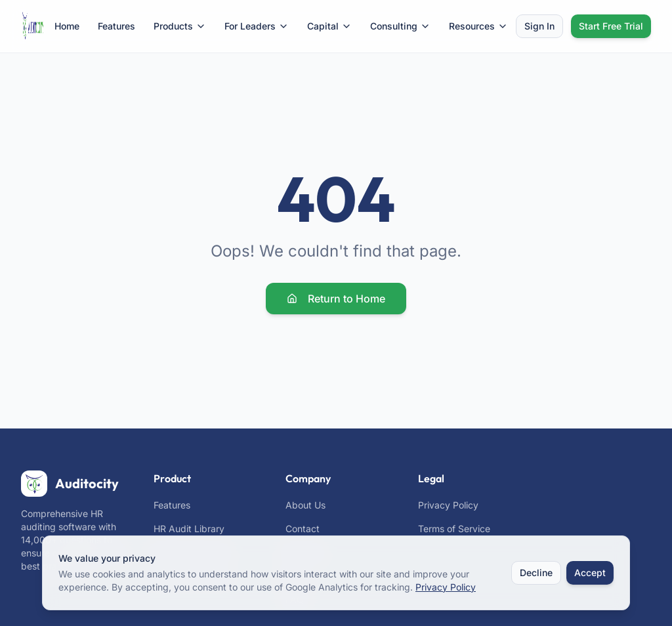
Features (116, 26)
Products (180, 26)
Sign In (539, 26)
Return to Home (336, 299)
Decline (536, 573)
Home (67, 26)
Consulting (400, 26)
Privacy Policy (448, 505)
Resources (478, 26)
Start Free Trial (611, 26)
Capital (329, 26)
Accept (590, 573)
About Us (305, 505)
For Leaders (257, 26)
